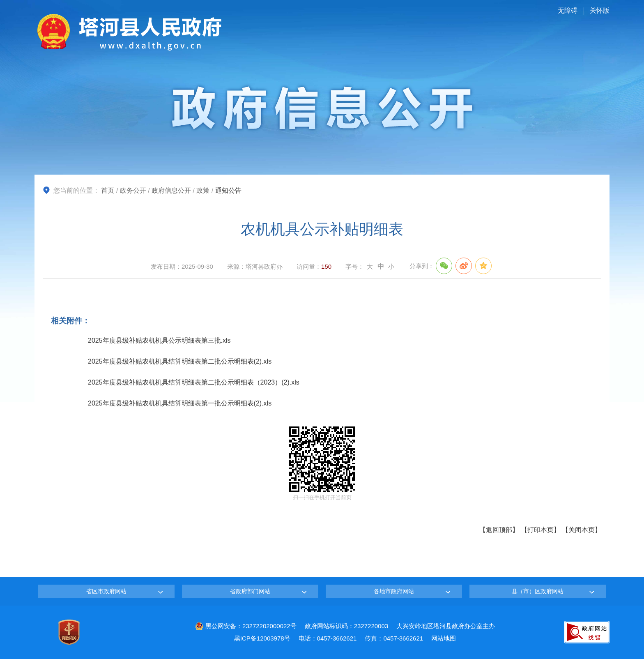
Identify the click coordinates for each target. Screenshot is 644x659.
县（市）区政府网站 (538, 591)
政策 (203, 190)
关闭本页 (582, 530)
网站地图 (444, 638)
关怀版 (600, 10)
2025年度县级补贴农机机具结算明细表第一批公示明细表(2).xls (180, 403)
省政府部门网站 (250, 591)
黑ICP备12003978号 (262, 638)
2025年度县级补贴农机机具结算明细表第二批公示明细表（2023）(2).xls (194, 382)
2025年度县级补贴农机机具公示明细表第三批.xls (159, 340)
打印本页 (540, 530)
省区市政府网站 (106, 591)
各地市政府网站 (394, 591)
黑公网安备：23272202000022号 (246, 626)
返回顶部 (499, 530)
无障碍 (568, 10)
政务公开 (133, 190)
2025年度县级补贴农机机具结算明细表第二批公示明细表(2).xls (180, 361)
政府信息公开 (171, 190)
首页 (108, 190)
